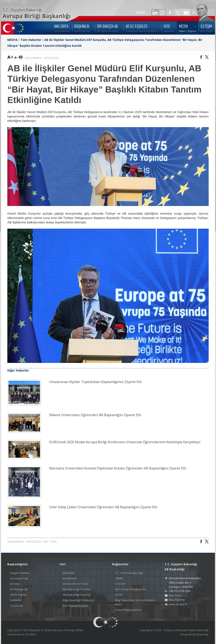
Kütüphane (70, 578)
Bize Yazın (175, 595)
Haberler (16, 600)
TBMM (119, 578)
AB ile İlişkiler (18, 595)
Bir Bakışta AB (19, 589)
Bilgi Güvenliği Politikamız (79, 600)
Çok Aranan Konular (75, 606)
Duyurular (17, 606)
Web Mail (69, 573)
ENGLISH (141, 13)
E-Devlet (120, 584)
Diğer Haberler (18, 370)
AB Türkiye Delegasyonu (131, 589)
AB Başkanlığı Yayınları (77, 595)
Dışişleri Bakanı (20, 573)
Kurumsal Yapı (19, 578)
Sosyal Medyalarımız (128, 610)
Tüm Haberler (31, 40)
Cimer (119, 595)
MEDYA (12, 40)
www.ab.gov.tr (178, 604)
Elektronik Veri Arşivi (75, 584)
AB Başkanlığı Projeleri (77, 589)
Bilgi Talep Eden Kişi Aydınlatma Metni (135, 602)
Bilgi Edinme (177, 600)
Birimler (15, 584)
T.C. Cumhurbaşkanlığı (129, 573)
